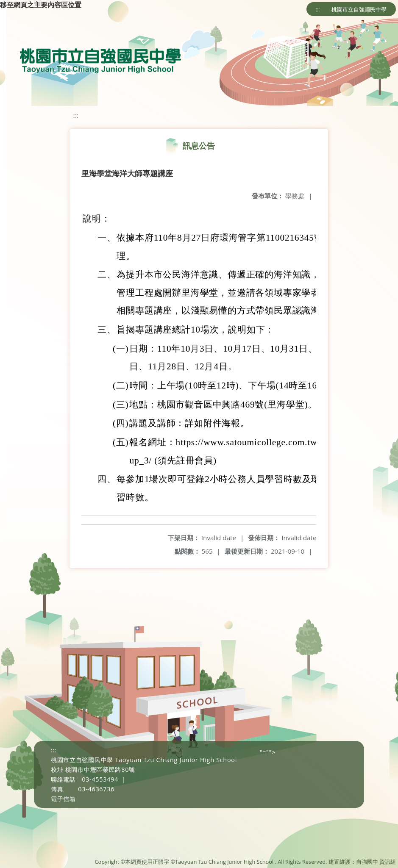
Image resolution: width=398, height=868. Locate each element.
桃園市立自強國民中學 (359, 9)
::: (318, 9)
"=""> (268, 752)
